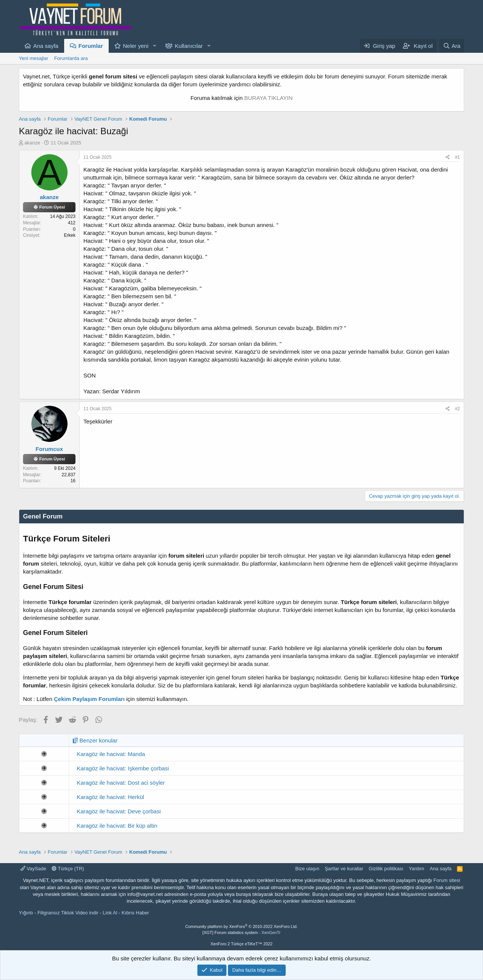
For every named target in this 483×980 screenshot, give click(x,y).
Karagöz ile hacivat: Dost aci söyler (121, 783)
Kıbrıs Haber (135, 913)
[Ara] (452, 46)
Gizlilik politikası (386, 869)
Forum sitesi (447, 880)
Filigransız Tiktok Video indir (68, 913)
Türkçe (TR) (68, 869)
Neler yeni (136, 46)
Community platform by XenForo (241, 926)
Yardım (416, 869)
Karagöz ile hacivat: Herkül (110, 797)
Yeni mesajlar (34, 58)
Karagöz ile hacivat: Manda (111, 754)
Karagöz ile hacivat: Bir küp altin (117, 826)
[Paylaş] (448, 157)
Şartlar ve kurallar (344, 869)
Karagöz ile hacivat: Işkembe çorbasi (123, 768)
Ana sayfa (46, 46)
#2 (458, 409)
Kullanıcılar (189, 46)
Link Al (110, 913)
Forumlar (91, 46)
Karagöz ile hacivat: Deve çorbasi (119, 811)
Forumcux (49, 449)
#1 (458, 157)
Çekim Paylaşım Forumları (89, 699)
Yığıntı (26, 913)
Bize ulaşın (308, 869)
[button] (154, 46)
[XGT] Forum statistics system (242, 932)
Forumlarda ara (71, 58)
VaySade (33, 869)
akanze (32, 143)
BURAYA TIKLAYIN (268, 98)
